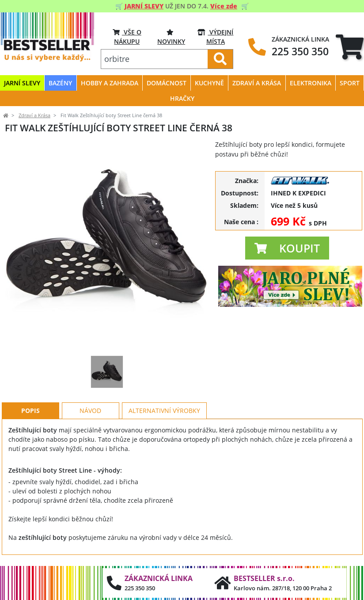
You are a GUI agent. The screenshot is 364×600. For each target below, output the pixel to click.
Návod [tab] (90, 411)
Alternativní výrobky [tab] (164, 411)
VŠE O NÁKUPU (127, 36)
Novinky (171, 36)
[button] (287, 248)
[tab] (350, 47)
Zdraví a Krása (34, 115)
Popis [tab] (30, 411)
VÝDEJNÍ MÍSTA (215, 36)
